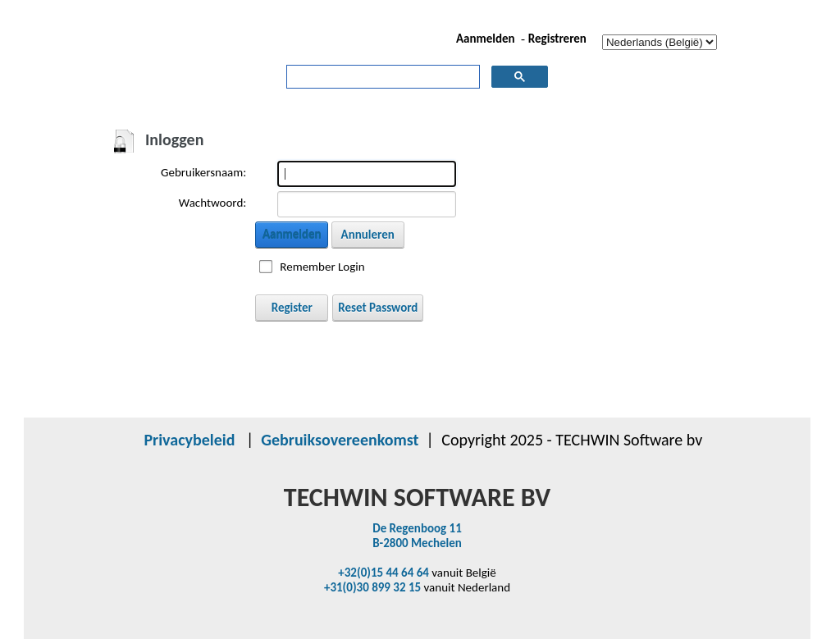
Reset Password (378, 308)
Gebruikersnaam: (203, 172)
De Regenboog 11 (417, 528)
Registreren (557, 39)
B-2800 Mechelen (417, 543)
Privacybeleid (189, 440)
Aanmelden (486, 39)
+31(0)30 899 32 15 (372, 587)
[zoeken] (382, 77)
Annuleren (368, 235)
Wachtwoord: (212, 203)
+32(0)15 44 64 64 (383, 573)
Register (292, 308)
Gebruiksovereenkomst (340, 440)
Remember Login (322, 267)
